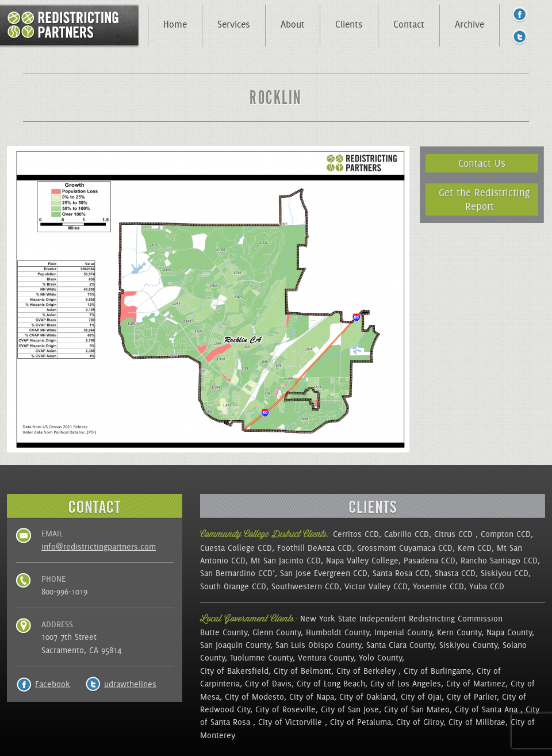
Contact (409, 24)
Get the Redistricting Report (484, 199)
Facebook (53, 684)
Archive (469, 24)
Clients (349, 24)
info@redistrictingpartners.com (99, 547)
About (293, 24)
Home (175, 24)
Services (234, 24)
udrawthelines (130, 684)
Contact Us (482, 163)
